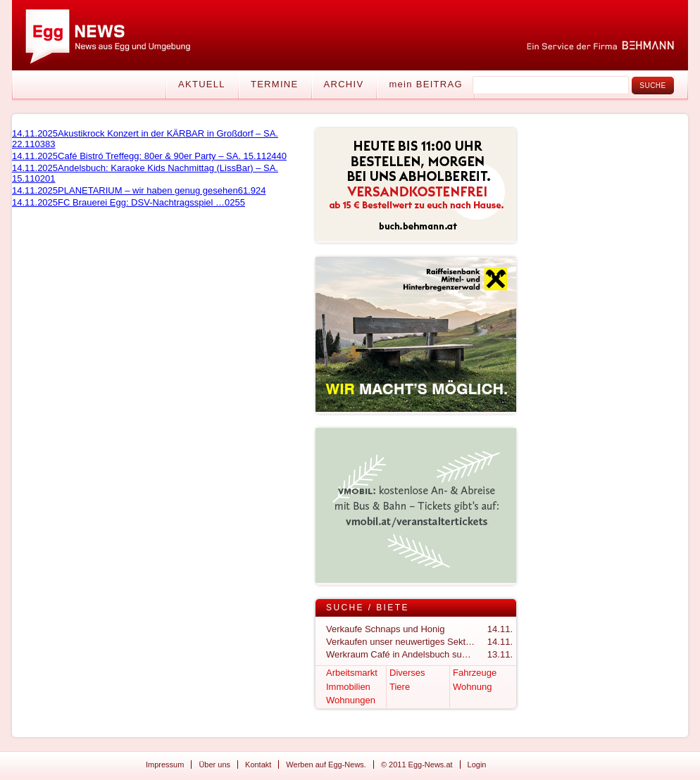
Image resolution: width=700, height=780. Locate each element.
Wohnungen (351, 700)
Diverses (407, 673)
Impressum (165, 765)
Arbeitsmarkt (352, 673)
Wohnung (472, 687)
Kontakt (258, 765)
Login (477, 765)
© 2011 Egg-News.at (417, 765)
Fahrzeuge (475, 673)
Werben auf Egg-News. (326, 765)
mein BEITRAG (425, 84)
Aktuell (202, 84)
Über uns (214, 765)
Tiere (400, 687)
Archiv (344, 84)
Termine (275, 84)
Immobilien (348, 687)
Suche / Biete (368, 608)
